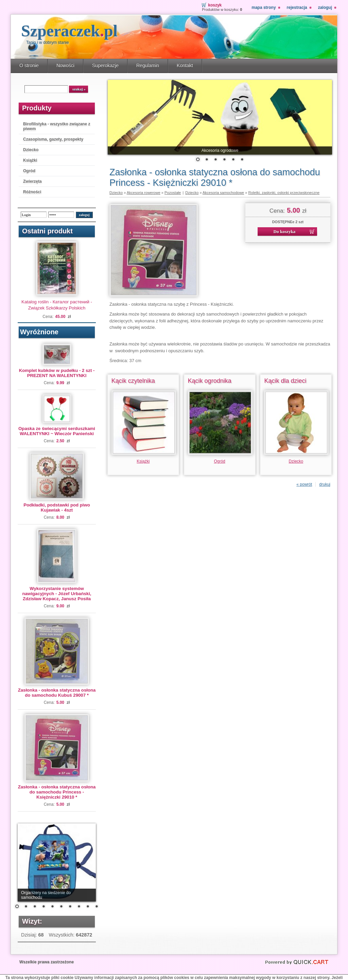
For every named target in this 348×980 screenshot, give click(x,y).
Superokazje (105, 66)
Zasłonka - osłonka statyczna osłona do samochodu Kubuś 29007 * (57, 693)
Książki (30, 160)
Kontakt (185, 66)
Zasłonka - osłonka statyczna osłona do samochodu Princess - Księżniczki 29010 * (57, 792)
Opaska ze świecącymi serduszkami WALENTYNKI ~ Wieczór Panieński (57, 431)
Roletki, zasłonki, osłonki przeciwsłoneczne (284, 193)
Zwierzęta (32, 181)
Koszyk (215, 5)
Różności (32, 192)
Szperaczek (69, 31)
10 (97, 907)
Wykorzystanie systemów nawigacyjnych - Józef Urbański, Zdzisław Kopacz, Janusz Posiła (57, 594)
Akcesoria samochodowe (223, 193)
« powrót (304, 484)
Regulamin (148, 66)
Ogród (29, 171)
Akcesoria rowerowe (144, 193)
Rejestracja (297, 7)
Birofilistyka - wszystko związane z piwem (57, 126)
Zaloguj (325, 7)
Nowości (65, 66)
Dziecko (31, 150)
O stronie (29, 66)
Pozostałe (173, 193)
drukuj (325, 484)
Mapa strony (264, 7)
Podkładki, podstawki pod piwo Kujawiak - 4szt (57, 507)
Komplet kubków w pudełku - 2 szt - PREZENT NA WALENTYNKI (57, 373)
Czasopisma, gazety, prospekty (53, 139)
